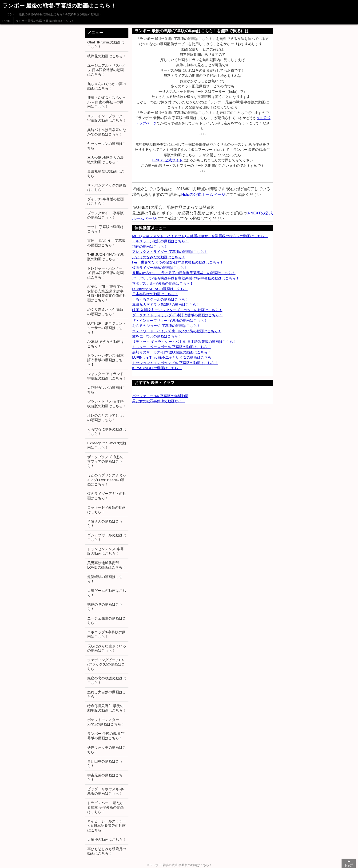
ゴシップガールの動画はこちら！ (107, 537)
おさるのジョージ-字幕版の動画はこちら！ (166, 326)
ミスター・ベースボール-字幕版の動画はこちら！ (172, 347)
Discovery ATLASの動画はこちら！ (160, 289)
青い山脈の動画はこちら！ (105, 763)
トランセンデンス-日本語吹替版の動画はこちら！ (105, 360)
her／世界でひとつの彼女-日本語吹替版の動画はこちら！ (178, 262)
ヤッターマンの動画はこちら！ (107, 146)
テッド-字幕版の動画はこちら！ (105, 229)
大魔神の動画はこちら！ (107, 839)
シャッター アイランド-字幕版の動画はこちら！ (107, 376)
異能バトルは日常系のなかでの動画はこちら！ (107, 132)
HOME (7, 21)
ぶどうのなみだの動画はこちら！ (159, 257)
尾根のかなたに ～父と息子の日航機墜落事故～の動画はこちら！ (184, 273)
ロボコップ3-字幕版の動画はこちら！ (106, 634)
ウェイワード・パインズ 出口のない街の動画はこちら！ (177, 331)
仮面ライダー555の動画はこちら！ (160, 268)
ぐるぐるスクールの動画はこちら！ (160, 299)
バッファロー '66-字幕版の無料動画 (160, 396)
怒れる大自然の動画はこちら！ (107, 694)
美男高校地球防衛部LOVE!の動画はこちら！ (107, 565)
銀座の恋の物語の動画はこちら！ (107, 680)
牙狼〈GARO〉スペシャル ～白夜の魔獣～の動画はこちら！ (107, 102)
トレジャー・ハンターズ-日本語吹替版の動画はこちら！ (105, 273)
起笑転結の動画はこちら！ (105, 579)
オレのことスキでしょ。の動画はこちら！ (107, 418)
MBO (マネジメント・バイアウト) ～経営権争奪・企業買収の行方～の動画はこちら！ (200, 236)
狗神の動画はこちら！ (150, 246)
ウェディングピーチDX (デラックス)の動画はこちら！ (106, 664)
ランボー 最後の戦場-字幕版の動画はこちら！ (45, 21)
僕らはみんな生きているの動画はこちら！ (107, 648)
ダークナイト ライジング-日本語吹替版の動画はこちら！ (177, 315)
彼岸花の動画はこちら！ (107, 56)
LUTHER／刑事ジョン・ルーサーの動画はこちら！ (107, 328)
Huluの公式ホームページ (203, 194)
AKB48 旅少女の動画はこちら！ (106, 344)
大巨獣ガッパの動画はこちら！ (107, 390)
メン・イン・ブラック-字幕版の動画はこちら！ (107, 118)
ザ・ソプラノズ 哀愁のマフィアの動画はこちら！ (105, 461)
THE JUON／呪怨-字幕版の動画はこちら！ (105, 257)
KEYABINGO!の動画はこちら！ (157, 368)
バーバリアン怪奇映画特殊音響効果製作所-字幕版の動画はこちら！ (186, 278)
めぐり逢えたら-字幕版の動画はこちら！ (105, 312)
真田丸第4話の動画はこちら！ (106, 174)
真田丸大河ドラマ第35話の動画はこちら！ (166, 304)
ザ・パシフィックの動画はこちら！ (107, 187)
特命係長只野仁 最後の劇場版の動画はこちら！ (107, 708)
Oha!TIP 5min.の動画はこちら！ (106, 44)
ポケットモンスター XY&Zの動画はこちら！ (106, 722)
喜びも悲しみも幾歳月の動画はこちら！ (107, 851)
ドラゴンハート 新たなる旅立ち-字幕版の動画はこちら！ (105, 807)
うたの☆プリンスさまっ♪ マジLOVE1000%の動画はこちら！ (107, 480)
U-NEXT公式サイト (167, 160)
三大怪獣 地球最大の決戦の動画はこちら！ (105, 160)
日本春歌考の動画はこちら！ (155, 294)
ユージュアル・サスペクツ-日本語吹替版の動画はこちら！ (107, 70)
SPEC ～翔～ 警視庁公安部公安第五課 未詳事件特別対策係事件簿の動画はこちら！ (107, 293)
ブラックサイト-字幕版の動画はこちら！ (105, 215)
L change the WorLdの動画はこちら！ (107, 445)
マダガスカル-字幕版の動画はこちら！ (163, 283)
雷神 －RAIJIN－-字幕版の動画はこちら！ (106, 243)
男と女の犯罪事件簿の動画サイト (159, 401)
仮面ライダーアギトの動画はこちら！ (107, 496)
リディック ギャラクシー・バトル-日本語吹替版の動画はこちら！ (184, 342)
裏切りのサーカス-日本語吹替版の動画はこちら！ (172, 352)
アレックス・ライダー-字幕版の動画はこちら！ (170, 252)
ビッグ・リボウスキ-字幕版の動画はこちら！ (105, 791)
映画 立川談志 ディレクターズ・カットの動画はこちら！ (177, 310)
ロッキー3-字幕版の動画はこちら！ (106, 510)
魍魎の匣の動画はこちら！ (105, 607)
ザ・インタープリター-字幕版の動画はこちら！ (170, 320)
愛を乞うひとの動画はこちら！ (157, 336)
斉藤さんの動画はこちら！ (105, 523)
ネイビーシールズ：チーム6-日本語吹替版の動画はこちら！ (107, 826)
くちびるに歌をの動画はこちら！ (107, 431)
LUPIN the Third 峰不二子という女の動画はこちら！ (173, 357)
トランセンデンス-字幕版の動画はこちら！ (105, 551)
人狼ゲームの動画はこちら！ (107, 593)
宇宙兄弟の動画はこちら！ (105, 777)
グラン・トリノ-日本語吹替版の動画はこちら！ (107, 404)
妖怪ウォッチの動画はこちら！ (107, 750)
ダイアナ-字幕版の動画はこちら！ (105, 201)
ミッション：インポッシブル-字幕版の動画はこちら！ (175, 363)
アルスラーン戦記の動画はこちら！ (160, 241)
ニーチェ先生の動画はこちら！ (107, 620)
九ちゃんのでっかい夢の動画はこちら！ (107, 86)
